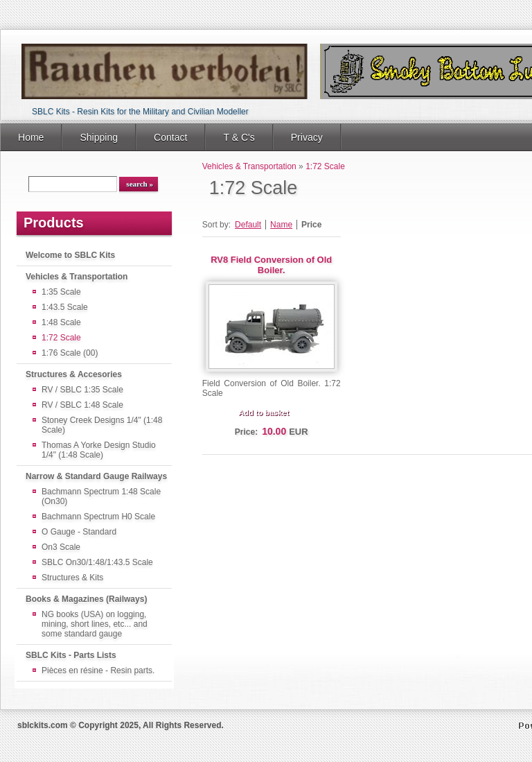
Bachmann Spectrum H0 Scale (98, 517)
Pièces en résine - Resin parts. (98, 670)
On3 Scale (61, 547)
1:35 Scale (61, 292)
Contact (170, 137)
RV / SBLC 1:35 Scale (82, 390)
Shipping (99, 137)
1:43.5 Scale (65, 307)
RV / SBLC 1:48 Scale (82, 405)
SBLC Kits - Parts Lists (71, 655)
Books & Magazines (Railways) (86, 599)
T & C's (239, 137)
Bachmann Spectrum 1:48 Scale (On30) (101, 496)
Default (248, 225)
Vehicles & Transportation (77, 277)
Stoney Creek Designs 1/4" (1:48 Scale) (102, 425)
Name (281, 225)
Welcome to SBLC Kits (70, 255)
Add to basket (264, 413)
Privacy (307, 137)
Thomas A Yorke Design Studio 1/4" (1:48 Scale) (99, 450)
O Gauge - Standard (79, 532)
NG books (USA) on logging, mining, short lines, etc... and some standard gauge (95, 624)
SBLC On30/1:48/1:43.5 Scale (97, 562)
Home (31, 137)
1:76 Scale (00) (70, 353)
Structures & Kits (72, 578)
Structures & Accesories (74, 374)
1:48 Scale (61, 322)
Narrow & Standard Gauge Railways (96, 476)
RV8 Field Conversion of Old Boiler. (271, 265)
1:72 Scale (61, 338)
